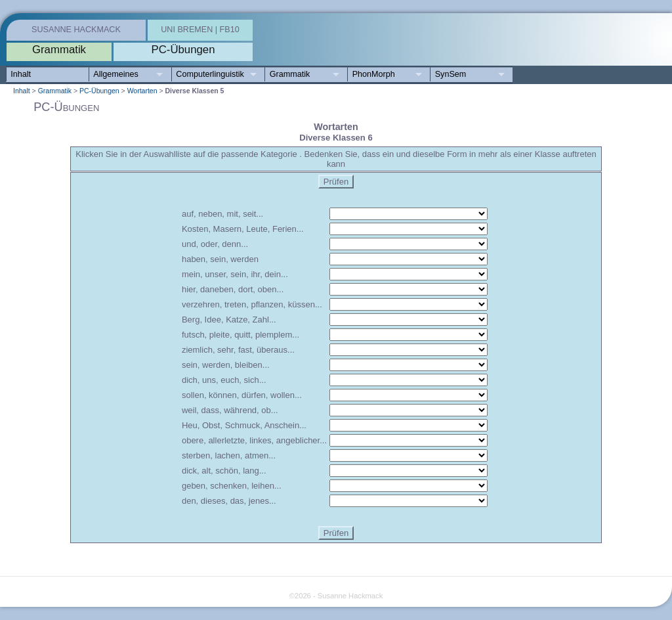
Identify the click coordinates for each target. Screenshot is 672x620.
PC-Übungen (99, 91)
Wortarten (142, 91)
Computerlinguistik (210, 74)
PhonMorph (374, 74)
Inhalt (21, 74)
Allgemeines (116, 74)
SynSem (451, 74)
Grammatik (290, 74)
